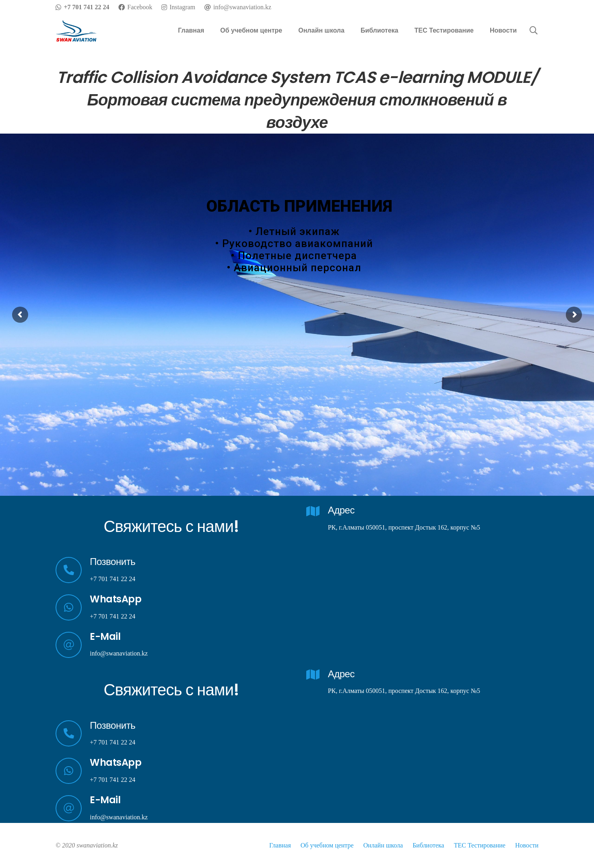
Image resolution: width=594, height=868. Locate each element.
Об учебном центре (327, 845)
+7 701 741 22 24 (112, 579)
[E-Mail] (73, 645)
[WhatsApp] (73, 607)
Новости (527, 845)
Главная (280, 845)
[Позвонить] (73, 570)
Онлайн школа (383, 845)
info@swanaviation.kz (119, 653)
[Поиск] (534, 31)
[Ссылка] (76, 31)
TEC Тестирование (480, 845)
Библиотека (428, 845)
